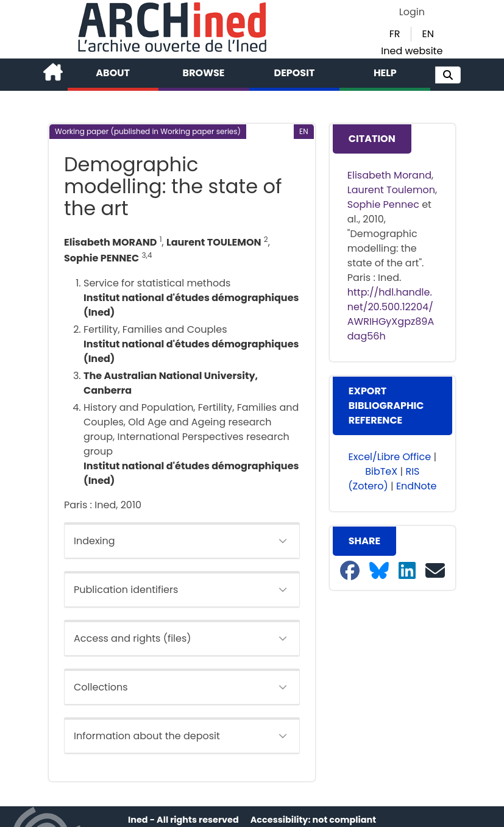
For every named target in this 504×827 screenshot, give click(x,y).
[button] (448, 75)
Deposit (295, 73)
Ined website (412, 51)
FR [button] (395, 34)
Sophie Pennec (383, 204)
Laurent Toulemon (391, 190)
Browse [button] (204, 73)
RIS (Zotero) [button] (384, 479)
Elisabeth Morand (389, 175)
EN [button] (428, 34)
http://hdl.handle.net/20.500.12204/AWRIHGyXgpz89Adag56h (391, 314)
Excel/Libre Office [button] (390, 457)
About (113, 73)
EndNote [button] (417, 486)
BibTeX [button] (381, 471)
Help (385, 73)
